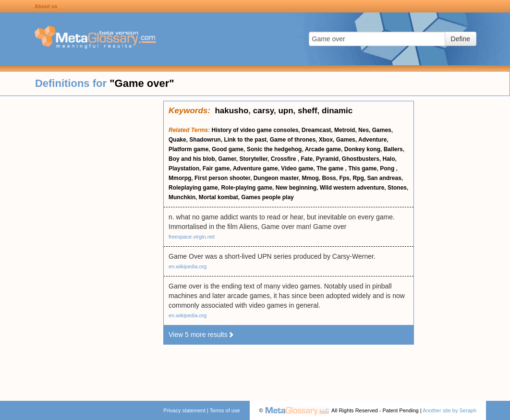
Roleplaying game (193, 188)
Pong (388, 168)
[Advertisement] (82, 245)
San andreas (384, 178)
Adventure (372, 140)
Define (461, 39)
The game (331, 168)
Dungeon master (276, 178)
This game (362, 168)
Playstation (184, 168)
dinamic (337, 111)
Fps (344, 178)
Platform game (188, 149)
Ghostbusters (361, 159)
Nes (364, 130)
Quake (177, 140)
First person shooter (222, 178)
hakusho (231, 111)
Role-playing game (247, 188)
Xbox (326, 140)
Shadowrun (205, 140)
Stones (397, 188)
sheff (308, 111)
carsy (263, 111)
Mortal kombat (219, 197)
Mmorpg (180, 178)
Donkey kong (362, 149)
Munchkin (182, 197)
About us (46, 6)
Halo (389, 159)
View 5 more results (201, 335)
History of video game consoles (255, 130)
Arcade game (323, 149)
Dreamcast (316, 130)
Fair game (216, 168)
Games (382, 130)
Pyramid (327, 159)
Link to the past (245, 140)
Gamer (227, 159)
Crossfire (284, 159)
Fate (307, 159)
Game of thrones (293, 140)
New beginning (296, 188)
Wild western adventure (352, 188)
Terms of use (225, 410)
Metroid (345, 130)
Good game (228, 149)
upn (285, 111)
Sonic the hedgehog (274, 149)
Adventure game (255, 168)
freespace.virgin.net (192, 237)
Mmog (310, 178)
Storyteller (253, 159)
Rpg (358, 178)
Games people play (267, 197)
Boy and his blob (192, 159)
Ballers (393, 149)
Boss (329, 178)
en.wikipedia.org (188, 266)
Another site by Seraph (449, 410)
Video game (297, 168)
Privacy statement (184, 410)
